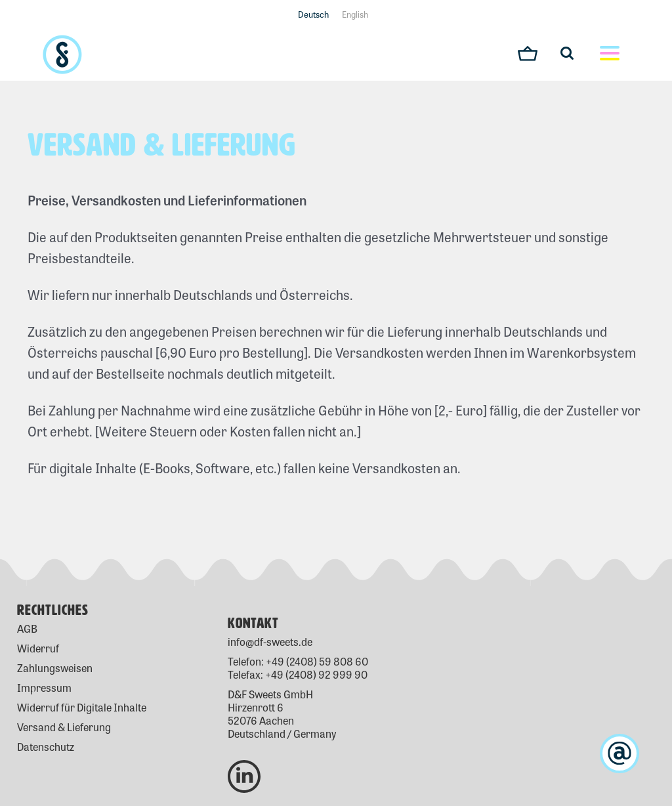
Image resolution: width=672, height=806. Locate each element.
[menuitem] (313, 14)
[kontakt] (619, 753)
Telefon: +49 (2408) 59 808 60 (298, 661)
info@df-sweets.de (270, 642)
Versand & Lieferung (64, 727)
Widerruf (38, 648)
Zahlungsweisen (55, 668)
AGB (27, 628)
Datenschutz (46, 747)
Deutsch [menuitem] (313, 14)
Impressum (44, 688)
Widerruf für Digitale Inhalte (82, 707)
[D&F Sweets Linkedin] (244, 757)
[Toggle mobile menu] (610, 55)
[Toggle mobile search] (574, 53)
